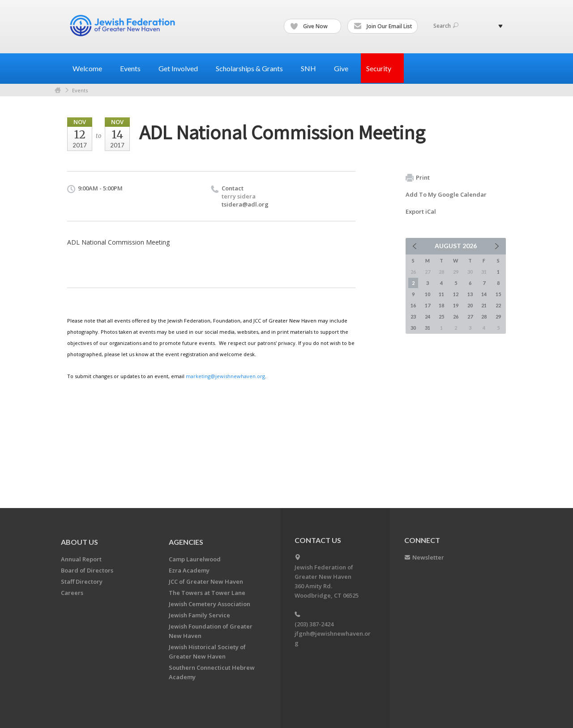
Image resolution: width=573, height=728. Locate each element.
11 (441, 294)
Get (182, 68)
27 (470, 317)
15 (498, 294)
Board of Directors (87, 570)
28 (484, 317)
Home (58, 90)
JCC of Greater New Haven (206, 582)
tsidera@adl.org (245, 204)
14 (484, 294)
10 (428, 294)
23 (413, 317)
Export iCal (421, 211)
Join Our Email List (383, 26)
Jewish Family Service (199, 615)
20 (470, 305)
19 (456, 305)
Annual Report (81, 559)
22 (498, 305)
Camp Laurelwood (195, 559)
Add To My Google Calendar (446, 194)
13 (470, 294)
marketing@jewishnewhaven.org (225, 376)
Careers (72, 593)
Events (80, 90)
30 (413, 328)
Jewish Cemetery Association (210, 604)
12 (456, 294)
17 (428, 305)
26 (456, 317)
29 (498, 317)
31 (428, 328)
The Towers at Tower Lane (207, 593)
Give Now (313, 26)
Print (418, 178)
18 (441, 305)
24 (428, 317)
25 (441, 317)
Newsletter (428, 557)
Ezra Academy (189, 570)
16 (413, 305)
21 (484, 305)
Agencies (186, 542)
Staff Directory (82, 582)
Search (446, 26)
